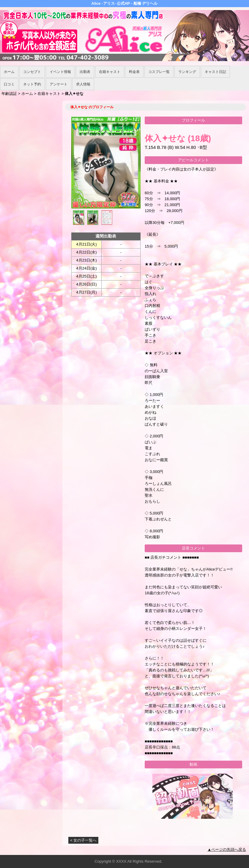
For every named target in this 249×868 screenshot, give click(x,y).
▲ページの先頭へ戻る (227, 849)
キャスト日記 (215, 72)
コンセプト (32, 72)
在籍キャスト (110, 72)
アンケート (59, 84)
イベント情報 (60, 72)
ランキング (187, 72)
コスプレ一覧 (159, 72)
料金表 (134, 72)
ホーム (9, 72)
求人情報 (83, 84)
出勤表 (85, 72)
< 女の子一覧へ (83, 840)
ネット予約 (32, 84)
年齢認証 (9, 94)
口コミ (9, 84)
